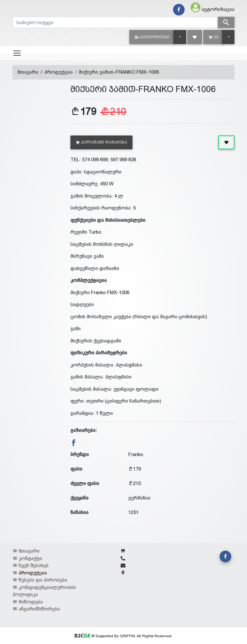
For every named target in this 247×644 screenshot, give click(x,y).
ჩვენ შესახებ (34, 565)
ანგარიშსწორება (39, 609)
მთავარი (28, 72)
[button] (152, 37)
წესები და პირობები (43, 580)
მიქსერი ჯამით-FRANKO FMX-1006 (119, 72)
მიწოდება (31, 602)
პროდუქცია (59, 72)
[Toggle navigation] (17, 53)
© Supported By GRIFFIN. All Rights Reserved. (123, 636)
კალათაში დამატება (101, 142)
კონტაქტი (30, 558)
